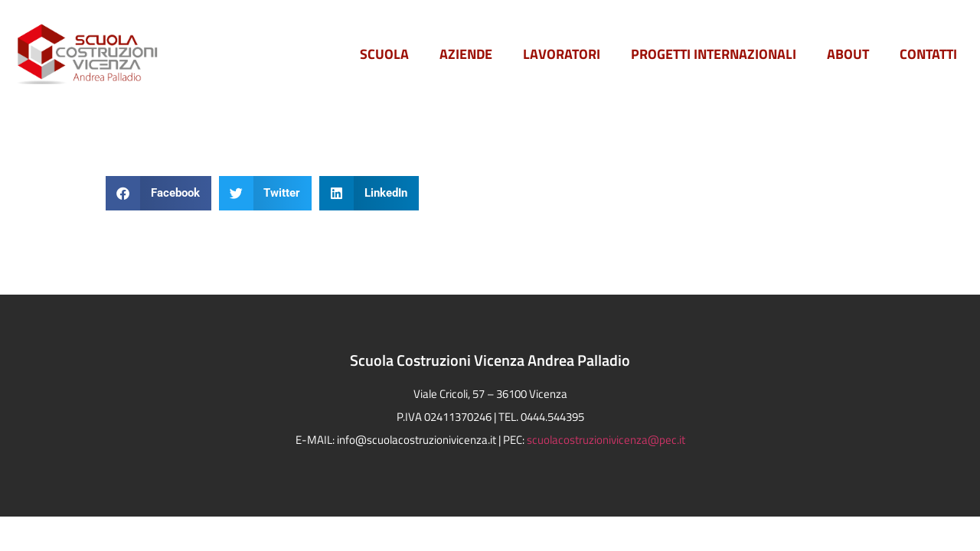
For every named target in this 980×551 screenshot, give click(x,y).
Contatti (928, 54)
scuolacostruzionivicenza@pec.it (606, 440)
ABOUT (848, 54)
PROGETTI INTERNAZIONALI (714, 54)
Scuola (384, 54)
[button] (158, 193)
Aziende (466, 54)
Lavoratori (562, 54)
